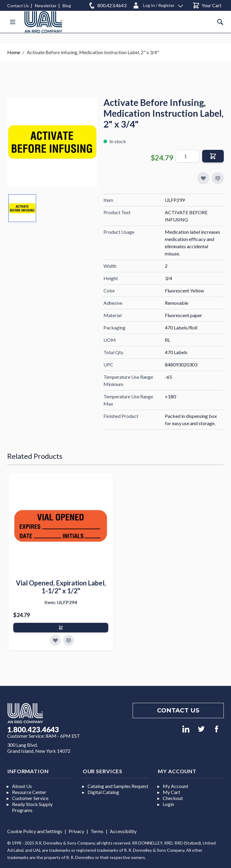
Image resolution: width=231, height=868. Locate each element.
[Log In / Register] (158, 4)
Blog (67, 6)
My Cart (171, 792)
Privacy (76, 831)
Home (14, 52)
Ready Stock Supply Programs (32, 807)
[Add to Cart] (61, 628)
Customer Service (30, 798)
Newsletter (46, 6)
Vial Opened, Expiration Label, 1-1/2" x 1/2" (61, 587)
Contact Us (18, 6)
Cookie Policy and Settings (35, 831)
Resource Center (29, 792)
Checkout (173, 798)
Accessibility (123, 831)
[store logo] (43, 22)
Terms (97, 831)
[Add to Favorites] (55, 640)
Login (168, 804)
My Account (176, 786)
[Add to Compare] (218, 178)
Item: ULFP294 (61, 602)
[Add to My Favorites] (203, 178)
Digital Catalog (103, 792)
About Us (22, 786)
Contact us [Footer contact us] (178, 710)
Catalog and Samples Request (118, 786)
